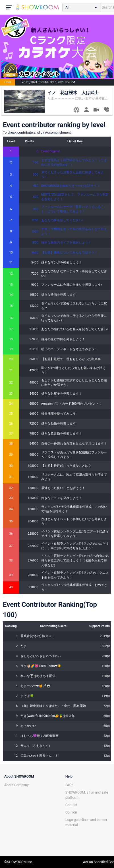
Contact (71, 805)
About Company (16, 785)
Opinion (71, 812)
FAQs (69, 785)
